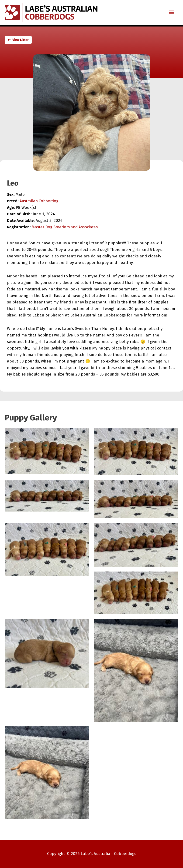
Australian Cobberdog (40, 201)
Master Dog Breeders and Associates (66, 227)
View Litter (18, 40)
